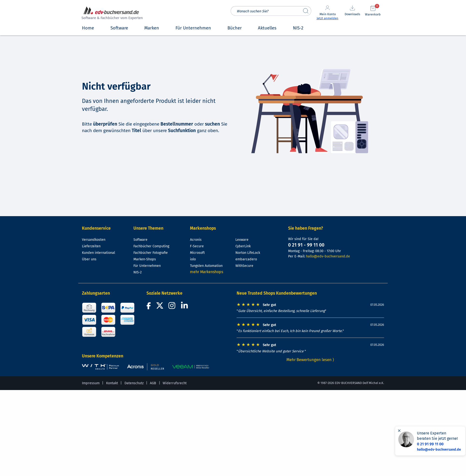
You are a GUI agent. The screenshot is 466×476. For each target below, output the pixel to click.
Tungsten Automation (206, 266)
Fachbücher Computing (151, 246)
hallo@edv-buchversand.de (328, 256)
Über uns (89, 259)
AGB (153, 383)
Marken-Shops (145, 259)
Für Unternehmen (147, 266)
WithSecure (244, 266)
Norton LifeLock (248, 253)
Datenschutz (134, 383)
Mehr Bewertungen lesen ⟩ (310, 360)
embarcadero (246, 259)
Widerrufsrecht (175, 383)
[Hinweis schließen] (399, 431)
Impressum (91, 383)
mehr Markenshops (207, 272)
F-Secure (197, 246)
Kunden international (98, 253)
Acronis (196, 240)
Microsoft (197, 253)
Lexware (242, 240)
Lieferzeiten (91, 246)
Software (140, 240)
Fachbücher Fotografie (151, 253)
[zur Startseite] (111, 14)
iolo (193, 259)
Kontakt (112, 383)
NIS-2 (138, 272)
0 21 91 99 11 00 (430, 444)
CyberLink (243, 246)
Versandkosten (94, 240)
